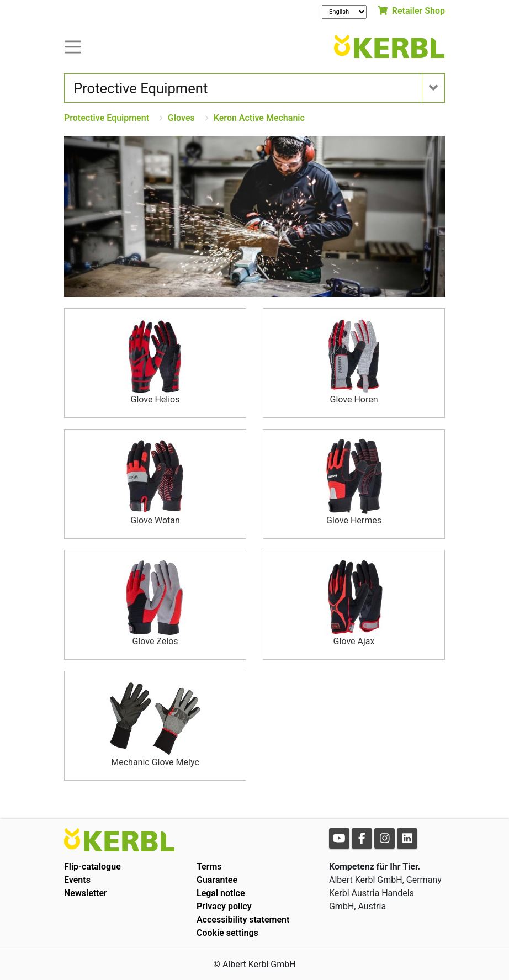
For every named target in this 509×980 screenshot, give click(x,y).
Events (77, 880)
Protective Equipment (107, 118)
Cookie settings (227, 933)
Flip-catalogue (92, 867)
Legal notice (221, 893)
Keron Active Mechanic (259, 118)
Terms (209, 867)
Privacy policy (224, 906)
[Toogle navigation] (73, 46)
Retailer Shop (411, 11)
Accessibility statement (243, 920)
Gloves (181, 118)
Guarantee (217, 880)
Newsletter (86, 893)
